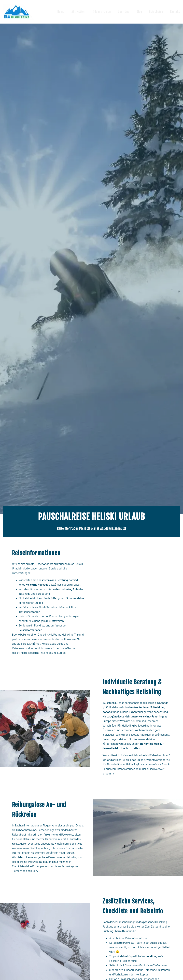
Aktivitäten (79, 12)
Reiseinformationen (30, 630)
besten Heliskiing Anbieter (67, 589)
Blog (140, 12)
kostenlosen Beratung (55, 580)
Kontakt (175, 12)
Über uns (124, 12)
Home (61, 12)
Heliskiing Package (37, 584)
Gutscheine (156, 12)
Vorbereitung (149, 956)
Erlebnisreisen (102, 12)
